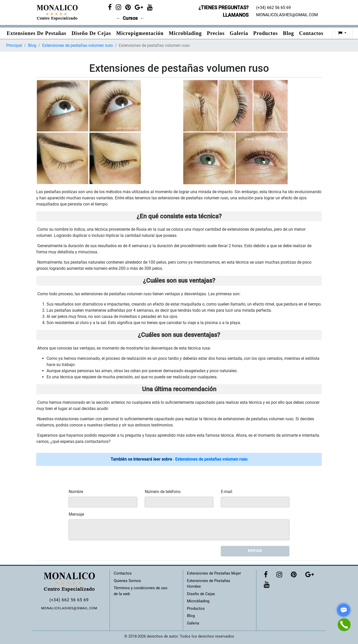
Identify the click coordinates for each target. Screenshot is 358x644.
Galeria (239, 33)
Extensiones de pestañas (37, 33)
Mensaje (76, 514)
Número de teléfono (163, 492)
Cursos (130, 18)
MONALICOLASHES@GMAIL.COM (69, 608)
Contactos (311, 33)
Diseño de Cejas (91, 33)
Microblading (185, 33)
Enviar (255, 551)
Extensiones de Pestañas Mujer (214, 573)
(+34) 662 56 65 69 (69, 600)
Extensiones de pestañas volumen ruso (78, 45)
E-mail (227, 492)
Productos (266, 33)
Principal (14, 45)
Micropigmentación (140, 33)
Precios (216, 33)
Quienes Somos (127, 581)
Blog (288, 33)
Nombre (76, 492)
